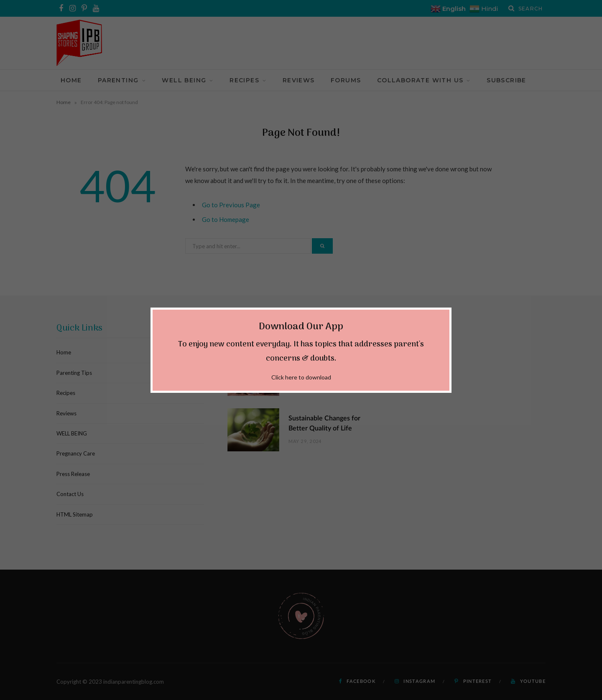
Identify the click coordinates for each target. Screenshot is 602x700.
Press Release (73, 474)
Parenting (118, 80)
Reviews (299, 80)
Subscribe (506, 80)
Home (71, 80)
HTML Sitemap (75, 514)
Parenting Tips (74, 373)
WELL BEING (184, 80)
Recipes (244, 80)
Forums (346, 80)
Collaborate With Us (420, 80)
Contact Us (70, 494)
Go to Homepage (226, 219)
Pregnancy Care (76, 453)
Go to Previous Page (231, 205)
